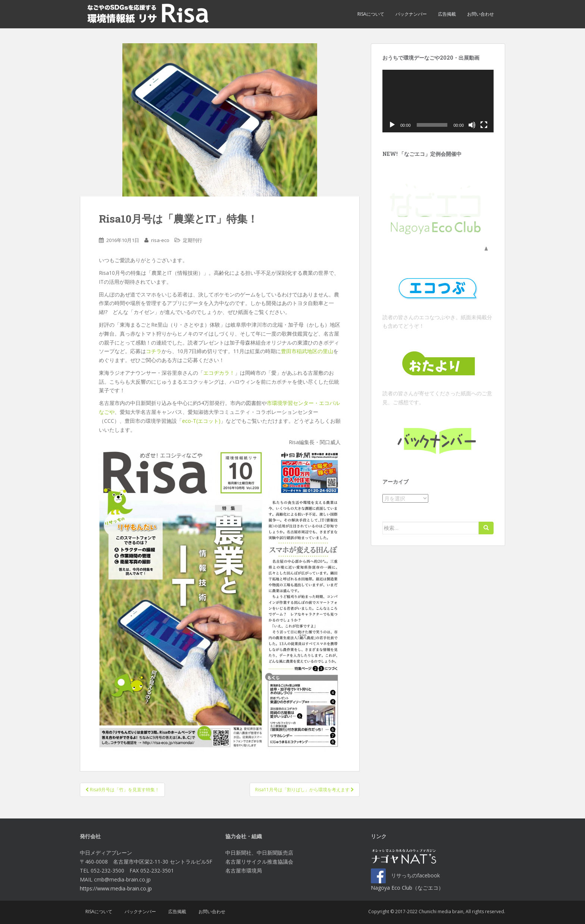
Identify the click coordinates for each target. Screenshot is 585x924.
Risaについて (371, 14)
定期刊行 (193, 240)
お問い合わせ (481, 14)
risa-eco (160, 240)
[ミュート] (472, 125)
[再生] (392, 125)
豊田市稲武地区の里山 (307, 351)
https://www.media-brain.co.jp (116, 888)
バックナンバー (411, 14)
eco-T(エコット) (201, 421)
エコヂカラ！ (219, 373)
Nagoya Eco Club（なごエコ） (407, 888)
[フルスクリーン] (484, 125)
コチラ (154, 351)
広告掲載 (447, 14)
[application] (438, 101)
